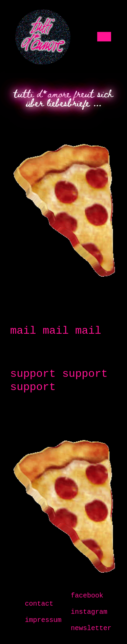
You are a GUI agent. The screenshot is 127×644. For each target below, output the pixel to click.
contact (39, 604)
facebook (87, 596)
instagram (89, 612)
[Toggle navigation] (105, 37)
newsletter (91, 628)
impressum (43, 620)
